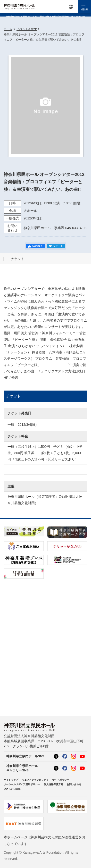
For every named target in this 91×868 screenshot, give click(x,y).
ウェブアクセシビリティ (35, 780)
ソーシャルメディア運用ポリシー (22, 784)
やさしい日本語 (12, 789)
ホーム (8, 29)
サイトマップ (11, 780)
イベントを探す (27, 29)
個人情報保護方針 (53, 784)
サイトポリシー (61, 780)
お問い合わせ (74, 784)
